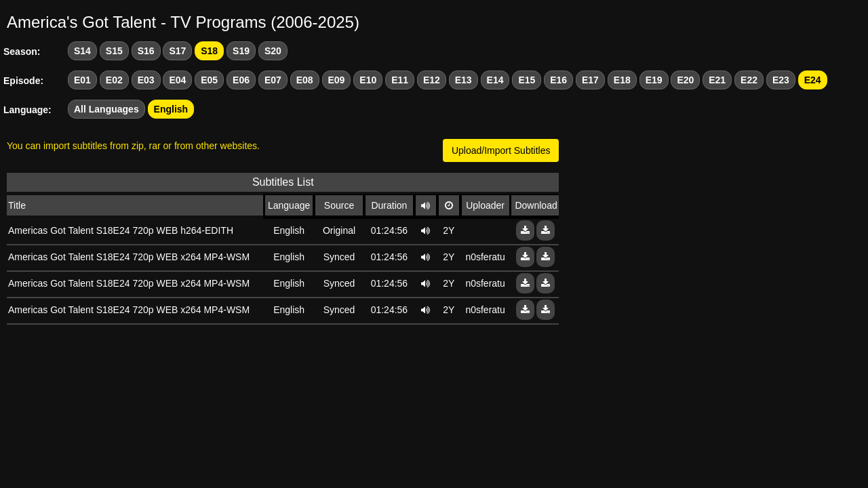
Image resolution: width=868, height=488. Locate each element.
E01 (82, 80)
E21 (717, 80)
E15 (527, 80)
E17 (590, 80)
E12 (432, 80)
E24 (813, 80)
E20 (685, 80)
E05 (209, 80)
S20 (273, 51)
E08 (305, 80)
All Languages (106, 109)
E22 (749, 80)
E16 (558, 80)
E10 (368, 80)
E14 (495, 80)
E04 (177, 80)
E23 (781, 80)
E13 (463, 80)
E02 (114, 80)
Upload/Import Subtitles (501, 150)
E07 (273, 80)
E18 (622, 80)
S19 (241, 51)
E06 (241, 80)
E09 (337, 80)
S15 (114, 51)
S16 (146, 51)
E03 (146, 80)
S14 (82, 51)
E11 (400, 80)
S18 (209, 51)
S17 (177, 51)
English (171, 109)
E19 (654, 80)
